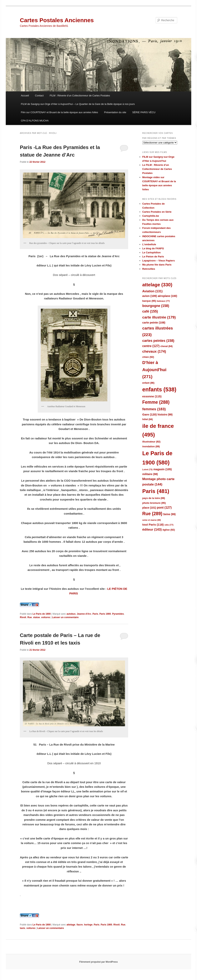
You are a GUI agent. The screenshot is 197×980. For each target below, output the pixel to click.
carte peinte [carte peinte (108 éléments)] (154, 323)
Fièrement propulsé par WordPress (98, 962)
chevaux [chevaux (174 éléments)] (154, 351)
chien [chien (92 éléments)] (148, 357)
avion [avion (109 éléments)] (150, 296)
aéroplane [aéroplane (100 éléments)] (167, 296)
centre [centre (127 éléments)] (151, 346)
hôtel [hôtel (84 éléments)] (148, 419)
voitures (46, 617)
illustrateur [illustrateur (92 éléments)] (152, 442)
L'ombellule (149, 244)
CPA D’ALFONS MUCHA (35, 121)
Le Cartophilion (152, 252)
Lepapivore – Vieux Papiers (159, 261)
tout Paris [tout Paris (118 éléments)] (153, 525)
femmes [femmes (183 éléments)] (154, 409)
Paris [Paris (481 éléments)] (156, 491)
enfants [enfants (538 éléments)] (159, 389)
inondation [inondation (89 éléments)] (151, 446)
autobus (71, 614)
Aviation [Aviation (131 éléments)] (153, 291)
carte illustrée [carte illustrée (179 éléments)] (159, 317)
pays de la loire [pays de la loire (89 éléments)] (154, 498)
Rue (30, 617)
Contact (39, 96)
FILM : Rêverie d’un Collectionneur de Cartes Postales (80, 96)
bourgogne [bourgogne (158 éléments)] (156, 306)
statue (36, 617)
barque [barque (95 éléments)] (149, 301)
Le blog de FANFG (153, 248)
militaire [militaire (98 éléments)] (150, 474)
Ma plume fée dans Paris (157, 265)
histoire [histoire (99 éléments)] (165, 415)
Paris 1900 (105, 614)
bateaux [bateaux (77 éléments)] (163, 301)
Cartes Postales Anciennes (57, 20)
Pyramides (118, 614)
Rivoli (23, 617)
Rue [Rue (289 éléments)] (152, 514)
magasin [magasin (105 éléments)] (163, 469)
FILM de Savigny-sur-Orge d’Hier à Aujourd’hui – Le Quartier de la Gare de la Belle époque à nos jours (78, 104)
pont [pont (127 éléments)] (164, 508)
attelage (71, 925)
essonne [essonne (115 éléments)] (152, 396)
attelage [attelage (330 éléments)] (157, 285)
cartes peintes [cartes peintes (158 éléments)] (158, 341)
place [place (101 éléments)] (149, 508)
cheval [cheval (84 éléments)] (167, 346)
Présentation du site (115, 112)
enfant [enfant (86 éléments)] (148, 383)
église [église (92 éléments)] (169, 530)
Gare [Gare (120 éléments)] (150, 414)
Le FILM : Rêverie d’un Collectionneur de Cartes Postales (157, 169)
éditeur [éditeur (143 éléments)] (152, 530)
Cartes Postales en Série (157, 212)
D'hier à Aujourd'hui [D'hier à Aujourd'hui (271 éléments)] (154, 370)
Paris (95, 614)
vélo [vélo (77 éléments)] (169, 525)
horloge (88, 925)
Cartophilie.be (151, 216)
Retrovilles (149, 269)
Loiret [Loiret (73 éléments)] (147, 469)
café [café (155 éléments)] (150, 311)
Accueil (25, 96)
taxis (22, 928)
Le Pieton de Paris (153, 257)
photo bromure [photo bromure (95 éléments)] (154, 503)
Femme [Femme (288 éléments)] (156, 402)
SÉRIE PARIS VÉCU (144, 112)
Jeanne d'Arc (84, 614)
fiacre (80, 925)
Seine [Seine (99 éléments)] (169, 514)
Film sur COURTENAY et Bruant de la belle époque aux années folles (59, 112)
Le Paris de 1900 (42, 614)
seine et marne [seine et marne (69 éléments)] (152, 520)
